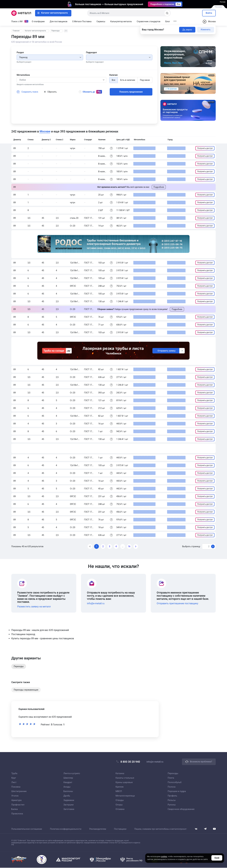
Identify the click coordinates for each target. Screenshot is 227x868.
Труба (14, 774)
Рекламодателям (98, 829)
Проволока (17, 814)
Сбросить (50, 92)
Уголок (15, 796)
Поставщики (120, 829)
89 (66, 31)
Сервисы (101, 21)
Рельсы (172, 800)
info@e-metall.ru (96, 604)
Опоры (119, 805)
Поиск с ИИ (17, 21)
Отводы (120, 800)
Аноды (67, 787)
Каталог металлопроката (53, 13)
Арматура (16, 800)
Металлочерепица (125, 796)
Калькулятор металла (121, 21)
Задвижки (69, 800)
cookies (164, 857)
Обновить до (91, 92)
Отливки (120, 809)
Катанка (120, 774)
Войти (209, 13)
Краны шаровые (124, 782)
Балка (14, 809)
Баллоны (68, 791)
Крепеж (120, 787)
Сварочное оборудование (181, 809)
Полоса (172, 787)
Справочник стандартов (149, 21)
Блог (168, 21)
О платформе (38, 21)
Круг (14, 778)
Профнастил (18, 805)
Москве (45, 131)
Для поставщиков (59, 21)
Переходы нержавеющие (26, 690)
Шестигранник (19, 791)
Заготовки (69, 809)
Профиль (172, 796)
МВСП (119, 791)
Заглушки (69, 805)
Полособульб (175, 782)
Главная (16, 31)
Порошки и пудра (177, 791)
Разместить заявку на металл (34, 607)
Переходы (56, 31)
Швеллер (68, 778)
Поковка (16, 787)
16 (129, 546)
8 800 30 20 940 (128, 762)
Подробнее (159, 187)
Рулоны (172, 805)
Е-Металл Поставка (82, 21)
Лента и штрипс (72, 774)
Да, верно (187, 30)
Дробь (67, 796)
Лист (14, 782)
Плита (171, 778)
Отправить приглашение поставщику (177, 604)
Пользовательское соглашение (27, 829)
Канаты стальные (125, 778)
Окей (217, 858)
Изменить (206, 30)
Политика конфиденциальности (66, 829)
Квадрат (68, 782)
